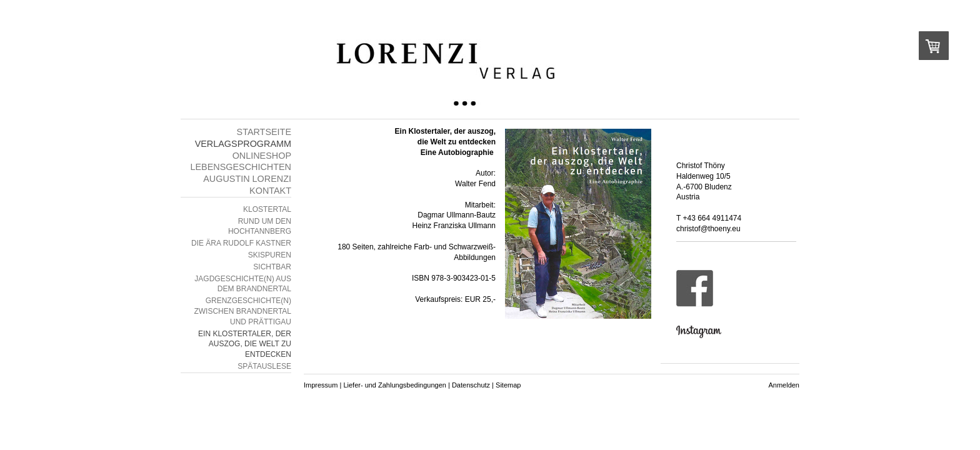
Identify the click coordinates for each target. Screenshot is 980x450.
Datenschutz (471, 385)
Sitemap (508, 385)
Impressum (321, 385)
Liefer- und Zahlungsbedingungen (395, 385)
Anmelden (784, 385)
